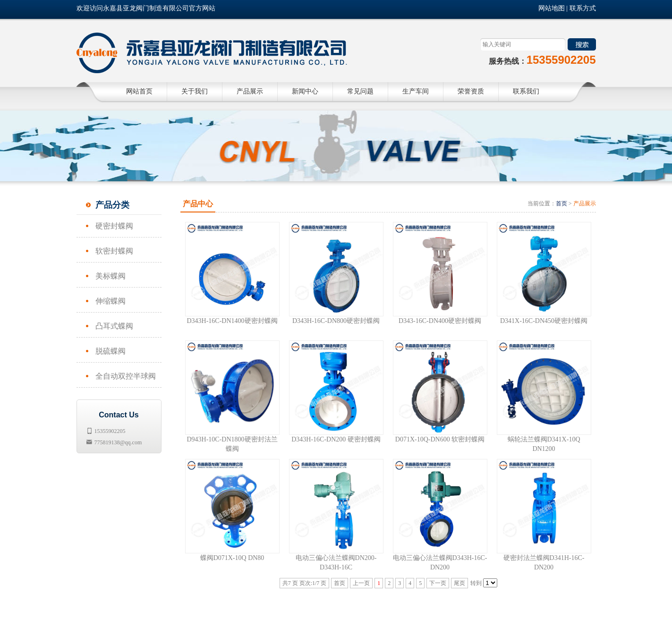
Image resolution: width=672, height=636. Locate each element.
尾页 (459, 583)
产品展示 (585, 204)
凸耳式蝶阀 (114, 326)
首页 (561, 204)
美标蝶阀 (111, 276)
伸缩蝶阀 (111, 301)
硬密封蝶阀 (114, 226)
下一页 (438, 583)
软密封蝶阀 (114, 251)
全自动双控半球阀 (126, 376)
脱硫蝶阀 (111, 351)
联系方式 (583, 8)
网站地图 (552, 8)
